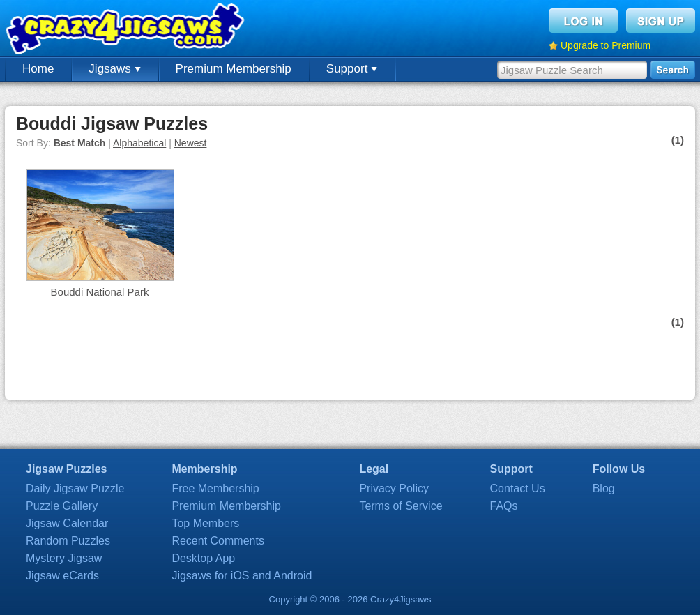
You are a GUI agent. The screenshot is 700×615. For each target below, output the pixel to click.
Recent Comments (218, 541)
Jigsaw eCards (62, 576)
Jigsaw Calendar (67, 523)
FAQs (504, 506)
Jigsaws (114, 69)
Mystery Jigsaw (64, 558)
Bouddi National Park (100, 292)
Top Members (205, 523)
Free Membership (215, 488)
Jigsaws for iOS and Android (242, 576)
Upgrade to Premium (606, 45)
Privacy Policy (394, 488)
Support (352, 69)
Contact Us (518, 488)
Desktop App (203, 558)
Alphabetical (139, 143)
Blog (604, 488)
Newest (191, 143)
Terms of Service (401, 506)
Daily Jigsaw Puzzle (75, 488)
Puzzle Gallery (62, 506)
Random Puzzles (68, 541)
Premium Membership (234, 69)
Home (38, 69)
